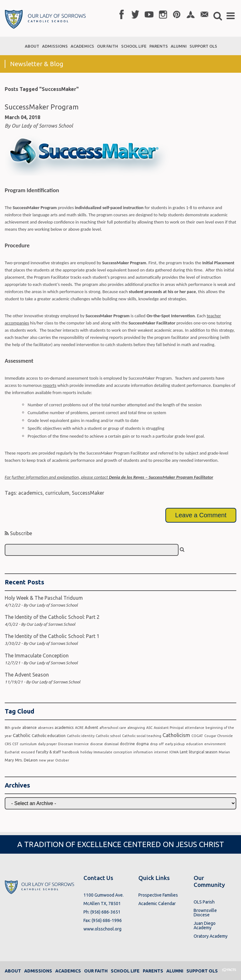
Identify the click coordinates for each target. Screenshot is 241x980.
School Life (125, 971)
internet (161, 752)
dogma (142, 744)
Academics (68, 971)
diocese (96, 744)
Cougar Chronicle (219, 736)
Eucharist (12, 752)
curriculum (57, 493)
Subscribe (18, 533)
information (143, 752)
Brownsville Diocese (205, 913)
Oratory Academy (211, 936)
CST (15, 744)
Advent (91, 727)
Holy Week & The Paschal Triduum (44, 598)
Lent (184, 752)
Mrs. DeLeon (26, 760)
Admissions (38, 971)
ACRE (79, 728)
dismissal (111, 744)
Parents (153, 971)
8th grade (13, 728)
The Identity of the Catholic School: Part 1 (52, 636)
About (13, 971)
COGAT (197, 736)
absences (46, 728)
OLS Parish (204, 902)
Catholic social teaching (142, 736)
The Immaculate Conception (37, 656)
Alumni (175, 971)
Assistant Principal (169, 728)
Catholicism (176, 735)
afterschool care (113, 728)
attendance (195, 728)
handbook (71, 752)
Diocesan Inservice (73, 744)
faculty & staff (48, 752)
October (62, 760)
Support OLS (202, 971)
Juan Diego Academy (205, 925)
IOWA (174, 752)
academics (30, 493)
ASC (149, 728)
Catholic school (108, 736)
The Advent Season (27, 675)
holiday (86, 752)
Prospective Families (158, 895)
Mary (9, 760)
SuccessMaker (88, 493)
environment (215, 744)
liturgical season (203, 752)
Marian (224, 752)
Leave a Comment (201, 515)
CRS (8, 744)
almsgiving (136, 728)
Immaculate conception (113, 752)
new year (46, 760)
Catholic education (49, 735)
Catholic (22, 735)
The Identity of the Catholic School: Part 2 (52, 617)
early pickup (175, 744)
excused (28, 752)
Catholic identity (81, 736)
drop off (157, 744)
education (195, 744)
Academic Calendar (157, 904)
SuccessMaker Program (42, 107)
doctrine (127, 744)
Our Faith (96, 971)
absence (29, 727)
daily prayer (47, 744)
